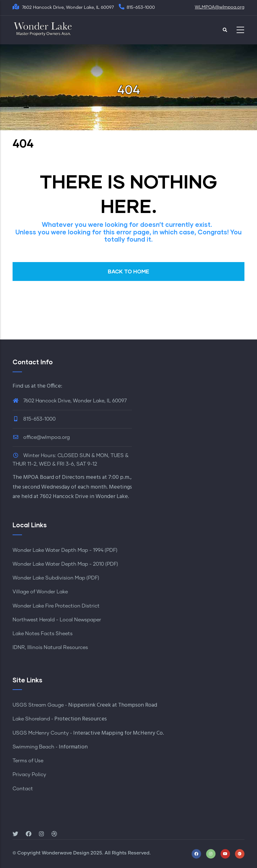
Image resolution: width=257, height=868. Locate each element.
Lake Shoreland (31, 719)
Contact (23, 789)
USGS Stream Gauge (38, 705)
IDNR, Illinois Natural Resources (50, 647)
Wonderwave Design (66, 853)
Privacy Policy (29, 775)
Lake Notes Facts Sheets (43, 634)
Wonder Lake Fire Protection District (56, 606)
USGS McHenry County (41, 733)
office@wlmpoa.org (41, 437)
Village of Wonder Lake (40, 592)
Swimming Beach (33, 747)
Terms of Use (28, 761)
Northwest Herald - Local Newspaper (57, 620)
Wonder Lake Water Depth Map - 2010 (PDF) (65, 564)
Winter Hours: (40, 456)
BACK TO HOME (128, 271)
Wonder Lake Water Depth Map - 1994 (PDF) (65, 550)
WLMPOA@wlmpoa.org (220, 7)
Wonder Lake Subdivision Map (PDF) (56, 578)
